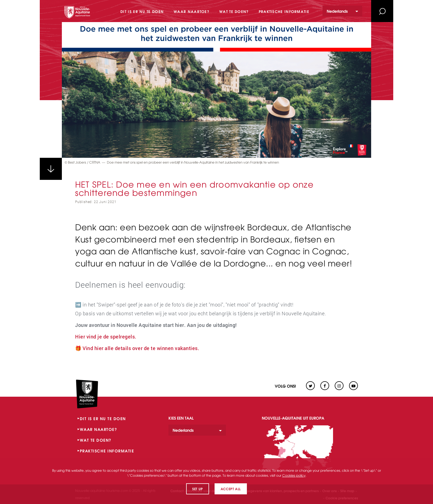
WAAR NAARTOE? (99, 429)
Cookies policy (294, 475)
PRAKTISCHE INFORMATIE (107, 451)
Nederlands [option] (337, 11)
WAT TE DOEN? (96, 440)
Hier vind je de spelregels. (106, 337)
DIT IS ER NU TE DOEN (103, 418)
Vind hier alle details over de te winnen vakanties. (141, 348)
